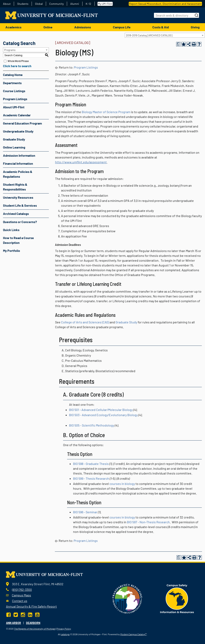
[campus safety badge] (177, 598)
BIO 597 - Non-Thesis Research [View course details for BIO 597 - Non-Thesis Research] (148, 522)
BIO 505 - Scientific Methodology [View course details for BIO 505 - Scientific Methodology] (92, 425)
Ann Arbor (14, 623)
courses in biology (122, 484)
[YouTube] (37, 614)
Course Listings (14, 91)
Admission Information (19, 155)
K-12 (88, 4)
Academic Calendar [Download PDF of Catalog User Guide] (17, 115)
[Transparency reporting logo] (127, 598)
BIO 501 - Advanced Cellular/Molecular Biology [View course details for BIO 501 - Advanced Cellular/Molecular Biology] (101, 410)
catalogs (65, 634)
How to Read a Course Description (18, 240)
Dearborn (33, 623)
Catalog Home (13, 75)
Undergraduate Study (18, 131)
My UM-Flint (105, 4)
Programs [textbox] (10, 50)
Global (39, 4)
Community (56, 4)
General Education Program (22, 123)
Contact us (20, 601)
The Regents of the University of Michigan (35, 629)
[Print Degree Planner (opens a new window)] (178, 44)
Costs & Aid (161, 27)
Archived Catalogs (16, 214)
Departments (12, 83)
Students (23, 4)
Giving (195, 27)
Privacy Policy (64, 629)
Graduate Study (14, 139)
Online (48, 27)
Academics (13, 27)
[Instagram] (23, 614)
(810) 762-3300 (22, 590)
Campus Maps (21, 595)
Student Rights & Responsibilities (15, 187)
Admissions (83, 27)
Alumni (75, 4)
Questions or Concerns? (20, 222)
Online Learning (14, 147)
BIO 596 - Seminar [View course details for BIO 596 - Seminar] (85, 512)
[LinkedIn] (30, 614)
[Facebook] (9, 614)
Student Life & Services (20, 205)
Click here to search (17, 66)
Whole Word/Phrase (18, 61)
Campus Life (122, 27)
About (7, 4)
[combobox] (165, 35)
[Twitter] (16, 614)
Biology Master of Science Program (106, 112)
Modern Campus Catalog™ (134, 634)
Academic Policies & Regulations (18, 174)
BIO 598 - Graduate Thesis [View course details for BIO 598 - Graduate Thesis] (91, 464)
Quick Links (11, 230)
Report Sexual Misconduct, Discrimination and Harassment (165, 4)
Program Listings (15, 99)
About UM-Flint (14, 107)
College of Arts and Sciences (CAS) (85, 322)
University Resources (18, 197)
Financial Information (18, 163)
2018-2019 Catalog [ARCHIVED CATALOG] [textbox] (149, 35)
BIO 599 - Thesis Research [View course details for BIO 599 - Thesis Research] (91, 478)
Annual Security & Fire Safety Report (31, 606)
